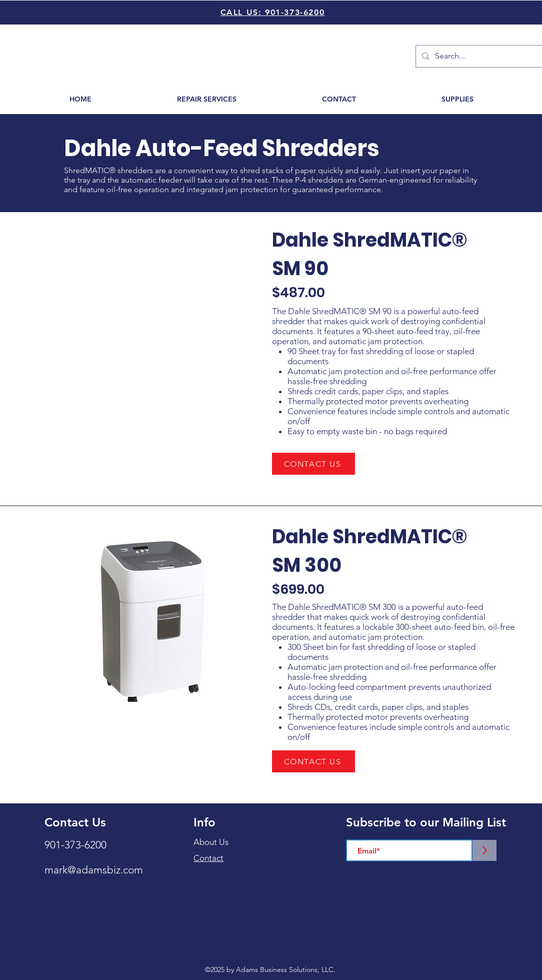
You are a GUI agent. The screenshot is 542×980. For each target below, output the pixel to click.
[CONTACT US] (313, 464)
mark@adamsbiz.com (94, 870)
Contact (208, 858)
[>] (484, 850)
